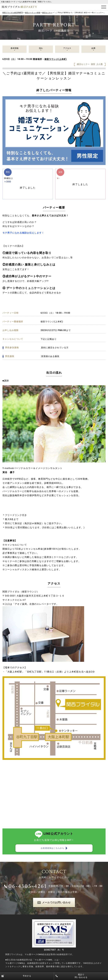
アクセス (67, 48)
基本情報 (15, 48)
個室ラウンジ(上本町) (56, 59)
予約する (27, 976)
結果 (93, 48)
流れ (41, 48)
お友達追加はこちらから (52, 848)
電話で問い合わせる (81, 976)
